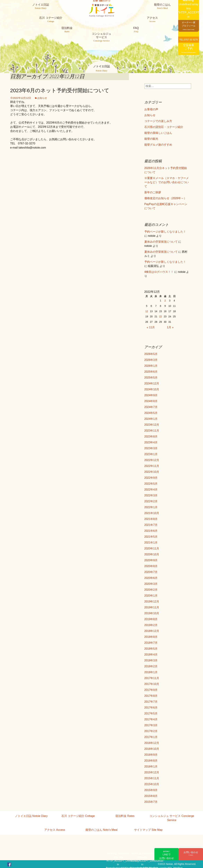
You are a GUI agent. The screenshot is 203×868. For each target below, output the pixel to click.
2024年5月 (151, 413)
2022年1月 (151, 507)
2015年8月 (151, 796)
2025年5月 (151, 378)
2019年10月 (152, 613)
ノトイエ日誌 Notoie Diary (31, 816)
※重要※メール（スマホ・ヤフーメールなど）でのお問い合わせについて (167, 182)
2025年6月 (151, 372)
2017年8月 (151, 696)
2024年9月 (151, 395)
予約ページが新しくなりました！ (165, 232)
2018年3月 (151, 660)
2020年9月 (151, 560)
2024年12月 (152, 383)
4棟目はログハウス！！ (159, 272)
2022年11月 (152, 466)
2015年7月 (151, 802)
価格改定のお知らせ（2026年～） (166, 198)
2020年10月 (152, 554)
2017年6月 (151, 708)
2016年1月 (151, 767)
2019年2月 (151, 625)
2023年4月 (151, 442)
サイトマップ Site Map (148, 830)
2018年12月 (152, 631)
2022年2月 (151, 501)
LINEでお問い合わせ (167, 855)
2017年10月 (152, 684)
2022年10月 (152, 472)
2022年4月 (151, 490)
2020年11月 (152, 548)
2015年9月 (151, 790)
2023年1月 (151, 454)
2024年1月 (151, 419)
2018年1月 (151, 672)
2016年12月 (152, 743)
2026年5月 (151, 354)
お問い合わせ (191, 854)
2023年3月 (151, 448)
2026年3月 (151, 360)
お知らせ (42, 98)
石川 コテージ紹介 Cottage (78, 816)
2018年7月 (151, 643)
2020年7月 (151, 572)
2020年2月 (151, 590)
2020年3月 (151, 584)
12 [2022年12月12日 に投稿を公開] (147, 311)
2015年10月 (152, 784)
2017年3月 (151, 725)
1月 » (170, 327)
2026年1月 (151, 366)
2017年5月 (151, 713)
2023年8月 (151, 437)
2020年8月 (151, 566)
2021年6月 (151, 531)
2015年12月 (152, 772)
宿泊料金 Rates (125, 816)
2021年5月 (151, 537)
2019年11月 (152, 607)
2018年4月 (151, 655)
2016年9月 (151, 755)
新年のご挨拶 (153, 192)
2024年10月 (152, 389)
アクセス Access (55, 830)
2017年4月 (151, 719)
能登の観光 (151, 139)
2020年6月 (151, 578)
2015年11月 (152, 778)
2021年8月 (151, 519)
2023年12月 (152, 425)
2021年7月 (151, 525)
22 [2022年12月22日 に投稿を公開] (160, 316)
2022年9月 (151, 478)
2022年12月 (152, 460)
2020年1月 (151, 596)
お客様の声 (151, 109)
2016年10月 (152, 749)
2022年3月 (151, 495)
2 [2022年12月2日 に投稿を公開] (165, 301)
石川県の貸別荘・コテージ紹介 (164, 127)
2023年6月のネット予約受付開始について (60, 90)
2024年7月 (151, 407)
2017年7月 (151, 702)
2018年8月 (151, 637)
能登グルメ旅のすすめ (158, 145)
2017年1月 (151, 737)
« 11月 (151, 327)
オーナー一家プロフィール (189, 26)
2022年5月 (151, 484)
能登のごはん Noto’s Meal (102, 830)
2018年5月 (151, 649)
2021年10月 (152, 513)
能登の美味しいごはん (158, 133)
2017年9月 (151, 690)
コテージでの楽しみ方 (158, 121)
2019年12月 (152, 602)
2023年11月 (152, 431)
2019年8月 (151, 619)
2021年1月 (151, 543)
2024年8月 (151, 401)
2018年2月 (151, 666)
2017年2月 (151, 731)
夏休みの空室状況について (161, 242)
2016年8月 (151, 761)
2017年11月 (152, 678)
